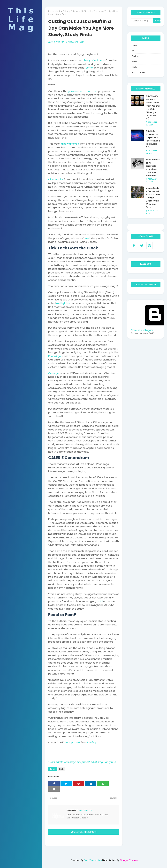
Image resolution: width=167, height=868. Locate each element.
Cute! (134, 45)
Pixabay (92, 742)
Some (89, 68)
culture (135, 56)
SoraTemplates (93, 860)
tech (58, 11)
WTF (134, 51)
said (87, 238)
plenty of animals (93, 60)
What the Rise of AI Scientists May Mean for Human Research (153, 168)
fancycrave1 (73, 742)
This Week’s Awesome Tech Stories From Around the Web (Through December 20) (153, 107)
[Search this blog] (142, 21)
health (135, 62)
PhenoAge (55, 356)
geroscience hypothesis (83, 91)
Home (51, 11)
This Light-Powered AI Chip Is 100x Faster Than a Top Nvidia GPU (153, 139)
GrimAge (54, 373)
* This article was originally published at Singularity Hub (82, 762)
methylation (64, 303)
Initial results (56, 179)
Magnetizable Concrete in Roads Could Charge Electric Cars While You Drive (153, 198)
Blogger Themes (129, 860)
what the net (138, 72)
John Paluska (57, 42)
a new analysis (70, 144)
